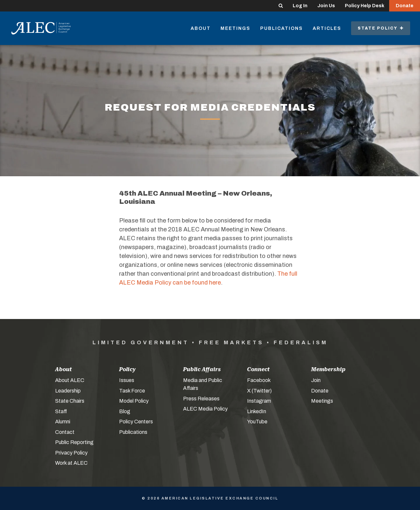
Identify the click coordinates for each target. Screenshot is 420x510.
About (201, 28)
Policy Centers (136, 422)
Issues (127, 380)
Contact (65, 432)
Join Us (326, 6)
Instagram (259, 401)
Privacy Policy (71, 453)
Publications (282, 28)
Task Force (132, 391)
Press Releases (201, 399)
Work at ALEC (71, 463)
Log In (300, 6)
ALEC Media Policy (205, 409)
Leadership (68, 391)
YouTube (257, 422)
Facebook (259, 380)
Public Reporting (74, 442)
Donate (405, 6)
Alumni (63, 422)
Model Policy (134, 401)
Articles (327, 28)
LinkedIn (257, 411)
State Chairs (70, 401)
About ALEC (70, 380)
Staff (61, 411)
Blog (125, 411)
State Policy (381, 28)
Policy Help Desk (365, 6)
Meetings (235, 28)
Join (316, 380)
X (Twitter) (259, 391)
